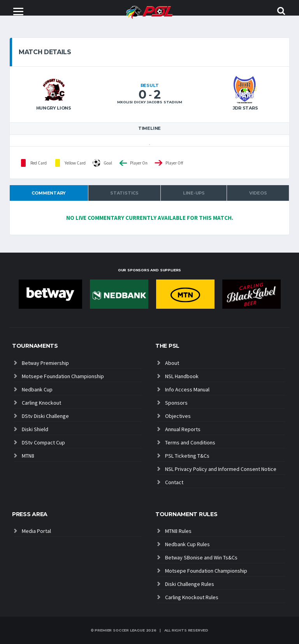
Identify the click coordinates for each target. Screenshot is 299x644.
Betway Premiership (45, 363)
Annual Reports (183, 429)
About (172, 363)
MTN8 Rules (178, 531)
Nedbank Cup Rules (187, 544)
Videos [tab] (258, 193)
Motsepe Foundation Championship (63, 376)
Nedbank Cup (37, 389)
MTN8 (28, 456)
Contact (174, 482)
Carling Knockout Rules (192, 597)
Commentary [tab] (49, 193)
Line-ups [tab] (194, 193)
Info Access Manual (187, 389)
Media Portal (36, 531)
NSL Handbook (182, 376)
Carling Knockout (41, 403)
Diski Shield (35, 429)
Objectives (178, 416)
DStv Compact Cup (43, 442)
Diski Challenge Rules (190, 584)
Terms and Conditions (190, 442)
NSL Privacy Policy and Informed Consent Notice (221, 469)
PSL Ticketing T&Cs (187, 456)
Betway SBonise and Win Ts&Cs (201, 557)
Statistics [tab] (124, 193)
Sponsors (176, 403)
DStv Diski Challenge (45, 416)
